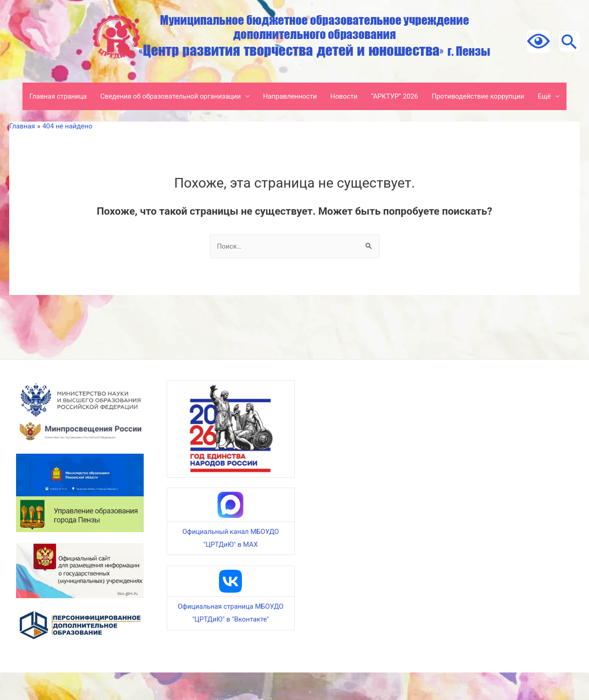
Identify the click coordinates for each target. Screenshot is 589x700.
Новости (347, 96)
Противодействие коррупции (483, 96)
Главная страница (57, 96)
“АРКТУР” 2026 (398, 96)
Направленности (292, 96)
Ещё (34, 124)
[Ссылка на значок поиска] (568, 41)
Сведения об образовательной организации (171, 96)
